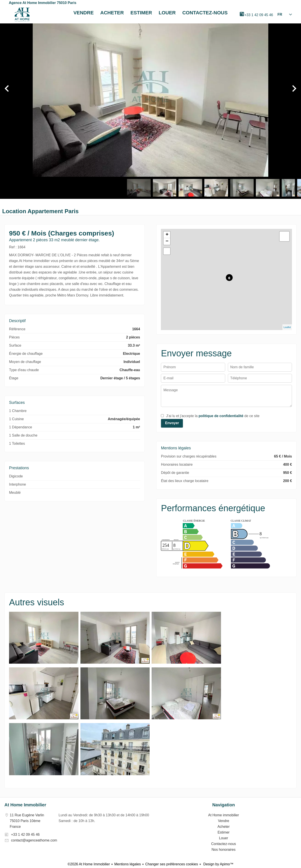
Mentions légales (128, 864)
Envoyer (172, 423)
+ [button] (167, 235)
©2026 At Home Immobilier (89, 864)
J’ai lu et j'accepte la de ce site (213, 416)
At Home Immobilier (25, 805)
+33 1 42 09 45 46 (259, 15)
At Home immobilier (22, 15)
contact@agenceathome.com (34, 840)
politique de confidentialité (221, 416)
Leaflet (287, 327)
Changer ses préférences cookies (171, 864)
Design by (218, 864)
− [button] (167, 241)
